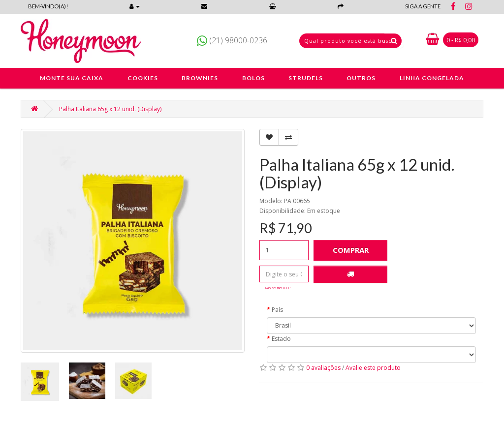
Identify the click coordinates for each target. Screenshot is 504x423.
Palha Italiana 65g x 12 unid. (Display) (110, 109)
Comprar (351, 250)
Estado (281, 339)
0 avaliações (323, 368)
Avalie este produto (373, 368)
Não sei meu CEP (278, 288)
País (277, 310)
